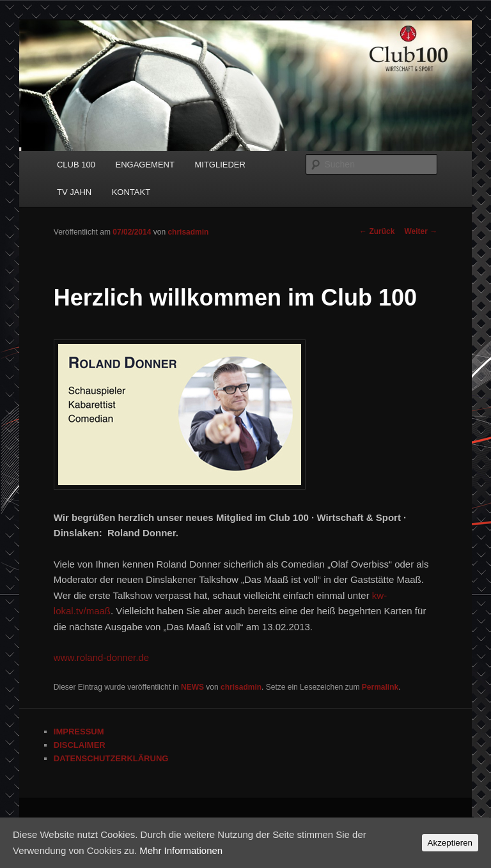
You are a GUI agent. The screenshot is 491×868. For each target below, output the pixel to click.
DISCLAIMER (80, 745)
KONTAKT (131, 192)
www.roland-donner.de (101, 657)
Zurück (377, 231)
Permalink (380, 687)
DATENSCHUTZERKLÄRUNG (111, 758)
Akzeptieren (450, 843)
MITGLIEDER (220, 165)
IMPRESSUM (79, 732)
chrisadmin (188, 232)
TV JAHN (74, 192)
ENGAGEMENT (144, 165)
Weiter (421, 231)
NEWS (192, 687)
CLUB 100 (76, 165)
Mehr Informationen (181, 850)
